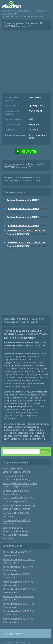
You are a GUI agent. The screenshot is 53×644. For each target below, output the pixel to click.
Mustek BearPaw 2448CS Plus (18, 611)
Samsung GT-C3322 (13, 476)
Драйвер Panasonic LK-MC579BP (23, 200)
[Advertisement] (26, 60)
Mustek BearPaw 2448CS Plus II (20, 604)
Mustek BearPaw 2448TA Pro (18, 582)
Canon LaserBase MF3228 (16, 520)
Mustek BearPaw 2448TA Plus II (19, 589)
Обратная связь (16, 634)
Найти (45, 452)
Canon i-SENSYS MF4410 (16, 535)
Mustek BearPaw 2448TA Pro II (19, 574)
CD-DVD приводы (23, 11)
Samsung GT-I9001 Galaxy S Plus (20, 483)
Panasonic (41, 11)
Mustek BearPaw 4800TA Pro (18, 567)
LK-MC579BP (8, 14)
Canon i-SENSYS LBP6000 (16, 491)
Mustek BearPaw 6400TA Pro (18, 552)
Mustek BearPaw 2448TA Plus (18, 596)
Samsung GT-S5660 (13, 528)
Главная (6, 11)
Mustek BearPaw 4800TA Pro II (19, 559)
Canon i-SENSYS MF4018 (16, 513)
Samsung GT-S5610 (13, 469)
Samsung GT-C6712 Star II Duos (20, 498)
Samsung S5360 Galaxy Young (19, 506)
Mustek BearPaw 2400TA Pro (18, 619)
